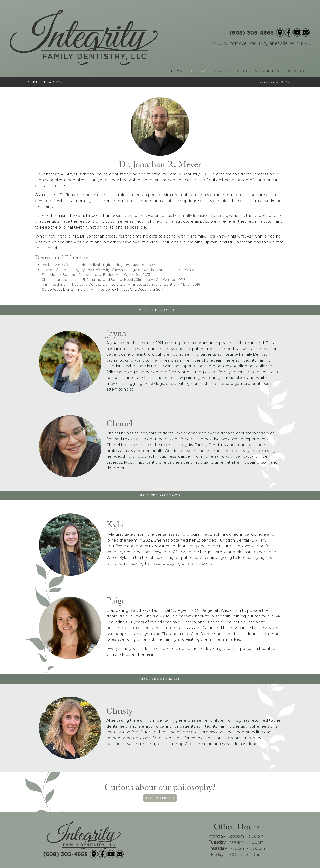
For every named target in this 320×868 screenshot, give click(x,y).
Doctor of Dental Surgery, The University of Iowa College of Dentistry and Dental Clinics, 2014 (121, 270)
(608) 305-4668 (252, 31)
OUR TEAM (197, 71)
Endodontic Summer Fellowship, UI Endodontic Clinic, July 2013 (96, 275)
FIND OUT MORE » (160, 798)
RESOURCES (246, 71)
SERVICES (221, 71)
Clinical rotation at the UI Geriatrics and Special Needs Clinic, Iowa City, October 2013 (114, 280)
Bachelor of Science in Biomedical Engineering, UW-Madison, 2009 (99, 265)
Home (261, 82)
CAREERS (270, 71)
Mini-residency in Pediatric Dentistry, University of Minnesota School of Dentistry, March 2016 (121, 285)
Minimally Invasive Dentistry (200, 216)
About (269, 82)
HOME (177, 71)
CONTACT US (296, 71)
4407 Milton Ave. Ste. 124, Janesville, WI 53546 (261, 43)
